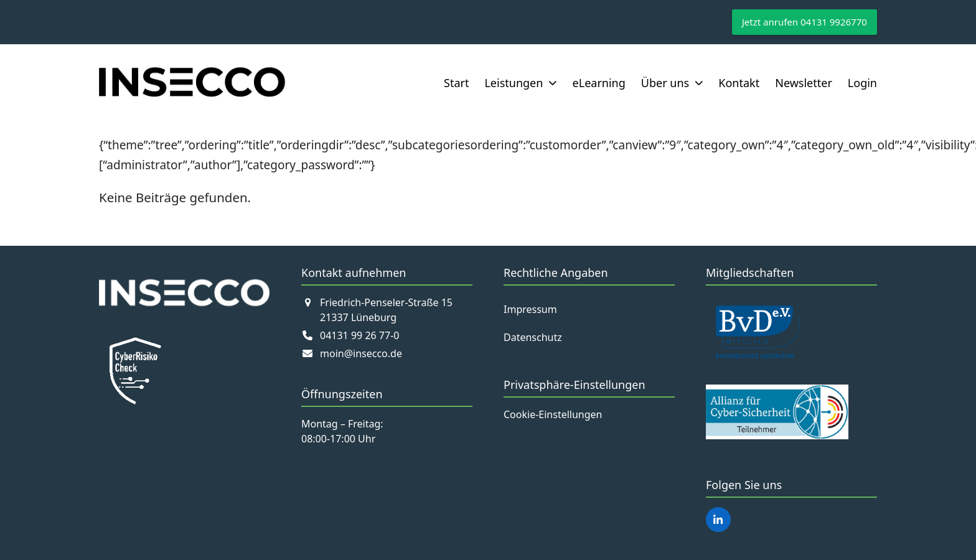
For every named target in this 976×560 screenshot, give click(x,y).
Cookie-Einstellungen (553, 414)
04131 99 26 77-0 (359, 335)
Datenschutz (533, 337)
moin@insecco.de (361, 353)
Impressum (530, 309)
